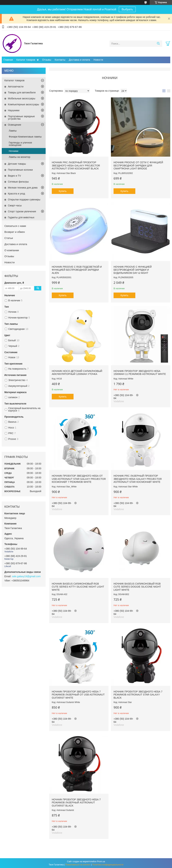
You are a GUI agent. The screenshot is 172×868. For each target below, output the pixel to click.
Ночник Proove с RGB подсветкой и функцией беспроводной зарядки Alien (77, 270)
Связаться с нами (15, 226)
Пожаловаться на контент (78, 865)
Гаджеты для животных (21, 217)
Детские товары (17, 164)
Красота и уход (16, 194)
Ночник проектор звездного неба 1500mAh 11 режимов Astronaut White (140, 373)
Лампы (13, 131)
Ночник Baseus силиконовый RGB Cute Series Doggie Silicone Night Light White (137, 587)
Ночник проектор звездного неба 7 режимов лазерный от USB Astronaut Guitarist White (78, 695)
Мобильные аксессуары (22, 98)
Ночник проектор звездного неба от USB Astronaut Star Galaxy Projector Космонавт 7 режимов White (79, 479)
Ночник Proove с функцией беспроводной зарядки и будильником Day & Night (133, 270)
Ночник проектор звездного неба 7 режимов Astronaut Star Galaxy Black (138, 695)
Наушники (14, 110)
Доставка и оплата (79, 60)
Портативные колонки (20, 170)
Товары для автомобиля (22, 92)
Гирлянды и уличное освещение (20, 144)
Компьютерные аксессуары (23, 104)
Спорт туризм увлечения (22, 211)
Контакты (60, 60)
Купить (63, 191)
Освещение (14, 125)
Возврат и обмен (15, 232)
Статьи (9, 238)
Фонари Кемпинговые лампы (25, 137)
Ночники (14, 151)
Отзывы (47, 60)
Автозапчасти (16, 87)
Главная (8, 60)
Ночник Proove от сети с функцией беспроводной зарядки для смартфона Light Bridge (138, 165)
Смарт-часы (15, 205)
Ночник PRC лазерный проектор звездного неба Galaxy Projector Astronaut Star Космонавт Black (76, 165)
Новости (98, 60)
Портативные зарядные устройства (21, 118)
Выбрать (127, 9)
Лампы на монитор (19, 157)
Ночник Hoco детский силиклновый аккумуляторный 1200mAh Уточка (77, 373)
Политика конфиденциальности (108, 865)
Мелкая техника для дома (23, 188)
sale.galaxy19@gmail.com (26, 576)
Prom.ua (101, 862)
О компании (12, 250)
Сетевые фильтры (18, 182)
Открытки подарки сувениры (24, 200)
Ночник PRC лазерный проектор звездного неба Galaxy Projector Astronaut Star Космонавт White (138, 479)
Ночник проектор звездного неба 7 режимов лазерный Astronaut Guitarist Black (76, 803)
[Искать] (158, 44)
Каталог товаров (26, 60)
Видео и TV (14, 176)
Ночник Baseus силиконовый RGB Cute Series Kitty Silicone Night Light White (78, 587)
